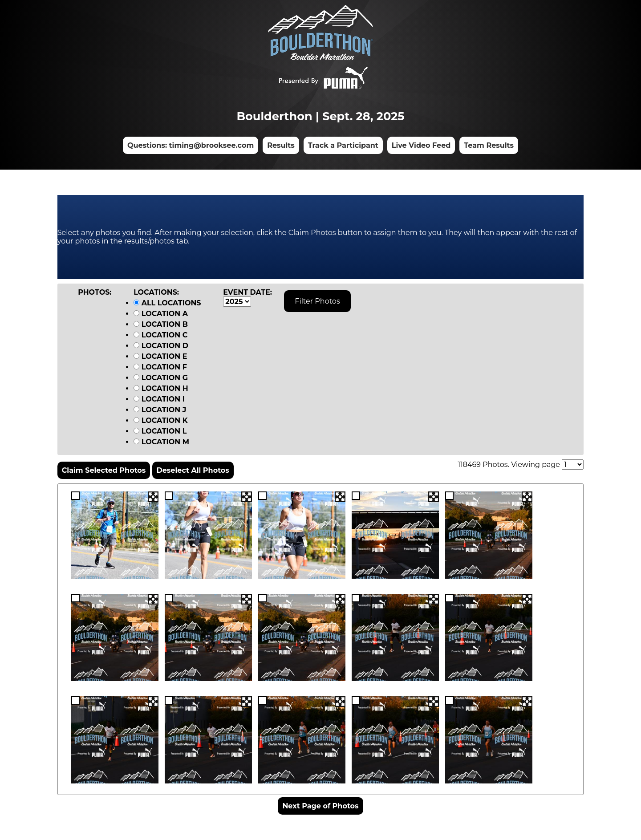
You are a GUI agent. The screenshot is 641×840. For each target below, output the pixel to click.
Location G (161, 378)
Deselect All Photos (193, 470)
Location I (159, 399)
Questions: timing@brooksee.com (191, 145)
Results (281, 145)
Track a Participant (343, 145)
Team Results (489, 145)
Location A (161, 314)
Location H (161, 388)
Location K (161, 420)
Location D (161, 346)
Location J (160, 410)
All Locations (167, 303)
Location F (160, 367)
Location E (160, 356)
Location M (161, 442)
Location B (161, 324)
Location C (160, 335)
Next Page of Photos (320, 806)
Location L (160, 431)
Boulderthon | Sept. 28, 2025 (320, 116)
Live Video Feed (421, 145)
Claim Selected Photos (104, 470)
